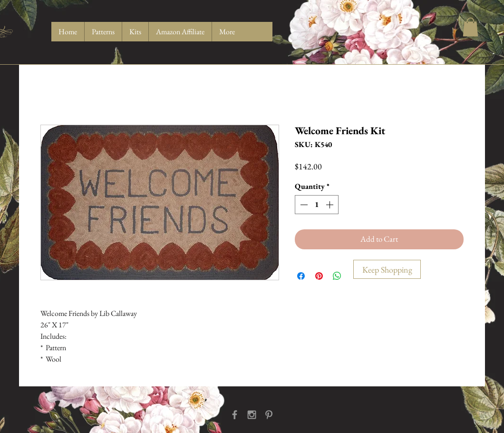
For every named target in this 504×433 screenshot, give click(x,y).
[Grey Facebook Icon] (235, 415)
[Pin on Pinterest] (319, 276)
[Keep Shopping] (387, 269)
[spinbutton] (317, 205)
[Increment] (330, 205)
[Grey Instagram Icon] (252, 415)
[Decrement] (303, 205)
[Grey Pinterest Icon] (269, 415)
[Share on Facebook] (301, 276)
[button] (470, 27)
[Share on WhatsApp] (337, 276)
